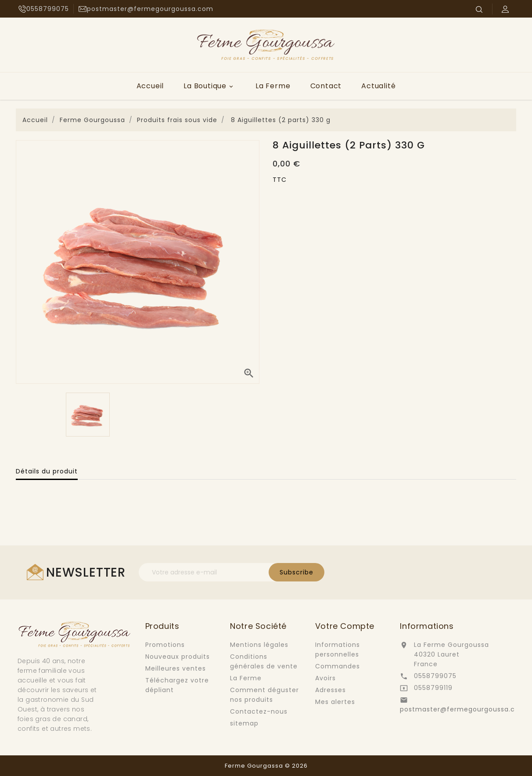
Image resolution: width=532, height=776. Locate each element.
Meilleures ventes (176, 668)
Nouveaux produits (178, 657)
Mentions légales (259, 645)
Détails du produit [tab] (47, 471)
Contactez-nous (259, 711)
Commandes (338, 666)
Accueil (150, 86)
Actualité (378, 86)
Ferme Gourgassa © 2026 (266, 766)
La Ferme (273, 86)
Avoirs (325, 678)
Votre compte (345, 626)
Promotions (165, 645)
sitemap (244, 723)
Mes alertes (335, 702)
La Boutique (210, 86)
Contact (326, 86)
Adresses (331, 690)
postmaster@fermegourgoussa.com (463, 709)
